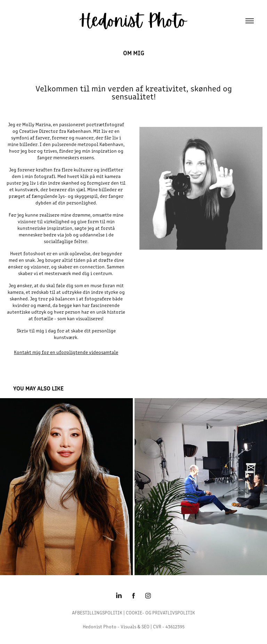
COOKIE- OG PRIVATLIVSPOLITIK (160, 613)
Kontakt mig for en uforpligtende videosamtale (66, 352)
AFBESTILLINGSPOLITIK (97, 613)
